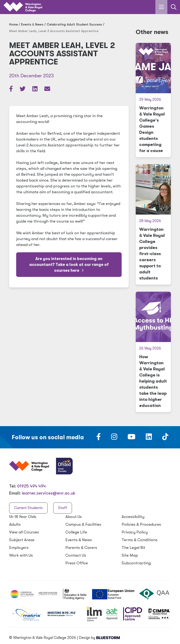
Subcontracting (136, 563)
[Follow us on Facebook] (99, 438)
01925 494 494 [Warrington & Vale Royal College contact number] (31, 486)
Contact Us (76, 555)
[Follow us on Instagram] (114, 438)
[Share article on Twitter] (23, 90)
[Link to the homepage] (23, 7)
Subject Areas (22, 540)
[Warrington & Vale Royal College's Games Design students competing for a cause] (153, 100)
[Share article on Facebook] (11, 90)
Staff (63, 508)
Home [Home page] (13, 24)
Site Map (130, 555)
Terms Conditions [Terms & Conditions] (140, 540)
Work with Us (21, 555)
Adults (15, 524)
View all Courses (24, 532)
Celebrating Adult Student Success (74, 24)
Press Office (77, 563)
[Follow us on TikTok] (165, 438)
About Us (74, 517)
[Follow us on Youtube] (131, 438)
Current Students (28, 508)
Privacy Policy (135, 532)
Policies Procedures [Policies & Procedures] (141, 524)
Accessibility (133, 517)
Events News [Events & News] (32, 24)
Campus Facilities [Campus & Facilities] (83, 524)
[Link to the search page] (174, 7)
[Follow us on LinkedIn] (149, 438)
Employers (19, 548)
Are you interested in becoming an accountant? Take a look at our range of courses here (69, 265)
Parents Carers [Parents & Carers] (81, 548)
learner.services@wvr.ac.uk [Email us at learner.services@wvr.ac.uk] (49, 493)
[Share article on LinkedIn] (35, 90)
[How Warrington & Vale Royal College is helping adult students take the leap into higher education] (153, 352)
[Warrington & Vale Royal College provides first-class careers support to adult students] (153, 224)
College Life (76, 532)
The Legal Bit (133, 548)
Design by (99, 638)
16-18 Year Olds (23, 517)
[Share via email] (47, 90)
